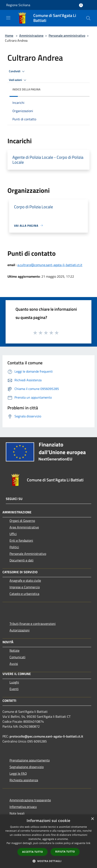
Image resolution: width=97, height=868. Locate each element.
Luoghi (14, 682)
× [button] (92, 819)
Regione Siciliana (18, 5)
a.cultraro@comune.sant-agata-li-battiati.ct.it (50, 265)
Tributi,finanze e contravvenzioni (33, 624)
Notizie (14, 650)
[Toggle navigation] (8, 18)
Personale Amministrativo (28, 554)
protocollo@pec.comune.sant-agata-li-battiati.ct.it (46, 736)
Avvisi (14, 664)
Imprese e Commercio (25, 587)
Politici (14, 547)
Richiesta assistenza (24, 780)
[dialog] (48, 841)
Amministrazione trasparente (30, 800)
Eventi (14, 689)
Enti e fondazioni (21, 540)
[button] (49, 861)
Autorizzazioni (20, 630)
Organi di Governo (22, 521)
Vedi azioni (18, 80)
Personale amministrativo (67, 36)
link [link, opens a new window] (88, 843)
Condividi (17, 71)
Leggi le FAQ (18, 773)
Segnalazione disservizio (27, 767)
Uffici (13, 534)
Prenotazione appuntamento (30, 760)
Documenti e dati (22, 560)
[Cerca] (88, 18)
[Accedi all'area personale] (81, 5)
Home (9, 36)
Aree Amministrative (24, 527)
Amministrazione (31, 36)
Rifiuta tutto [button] (65, 852)
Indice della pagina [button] (26, 89)
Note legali (17, 813)
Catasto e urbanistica (24, 594)
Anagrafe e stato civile (25, 580)
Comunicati (17, 657)
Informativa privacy (23, 807)
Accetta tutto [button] (32, 852)
